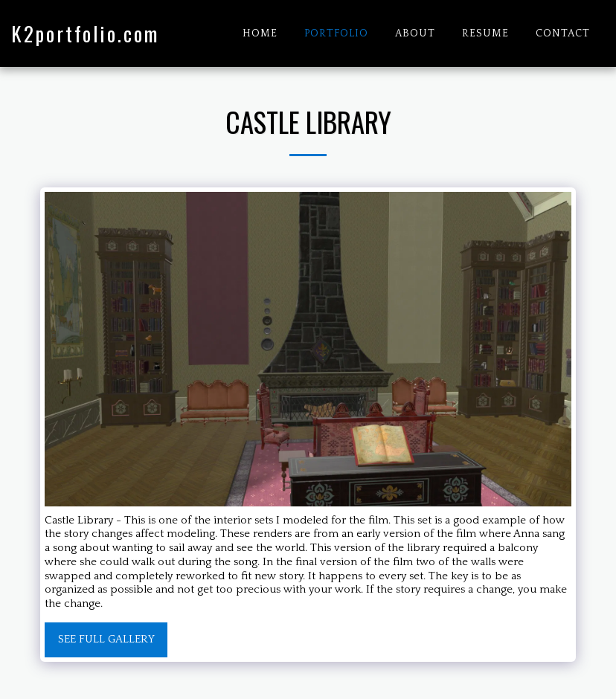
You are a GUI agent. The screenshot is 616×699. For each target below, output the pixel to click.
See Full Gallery (106, 639)
